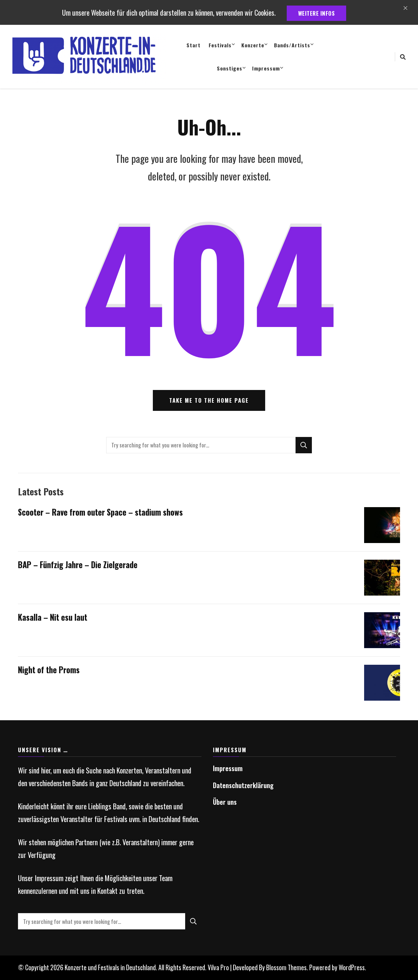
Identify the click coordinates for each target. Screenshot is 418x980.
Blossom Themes (286, 967)
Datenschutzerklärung (243, 785)
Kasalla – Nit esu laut (53, 617)
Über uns (225, 802)
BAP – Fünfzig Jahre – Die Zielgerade (78, 565)
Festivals (220, 45)
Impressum (266, 68)
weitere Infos (317, 13)
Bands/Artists (292, 45)
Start (193, 45)
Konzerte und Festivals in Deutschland (110, 967)
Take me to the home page (209, 400)
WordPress (352, 967)
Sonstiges (230, 68)
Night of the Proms (49, 670)
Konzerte (253, 45)
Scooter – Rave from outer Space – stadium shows (100, 512)
